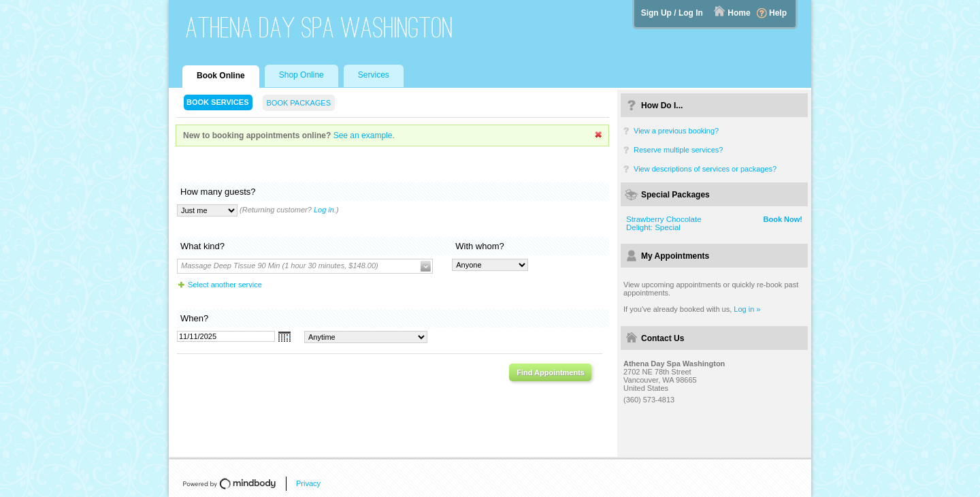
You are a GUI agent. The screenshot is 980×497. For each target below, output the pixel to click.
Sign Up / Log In (672, 13)
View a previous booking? (676, 131)
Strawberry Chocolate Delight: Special (664, 223)
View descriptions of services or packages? (705, 169)
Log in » (747, 309)
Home (739, 13)
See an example (363, 135)
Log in (324, 210)
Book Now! (783, 219)
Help (778, 13)
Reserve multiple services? (678, 150)
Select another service (225, 285)
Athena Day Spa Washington (320, 28)
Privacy (308, 483)
